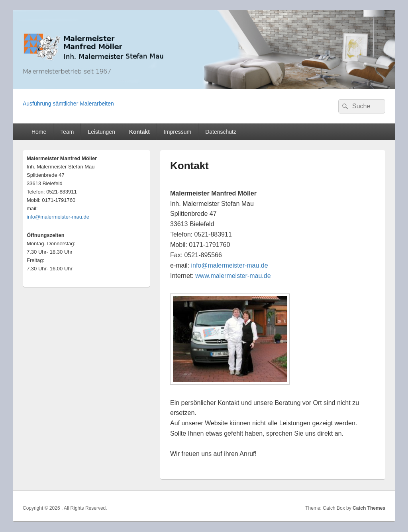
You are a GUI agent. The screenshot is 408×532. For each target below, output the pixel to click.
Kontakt (139, 132)
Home (39, 132)
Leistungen (101, 132)
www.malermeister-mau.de (233, 276)
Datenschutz (221, 132)
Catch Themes (369, 508)
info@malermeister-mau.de (229, 265)
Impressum (178, 132)
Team (67, 132)
